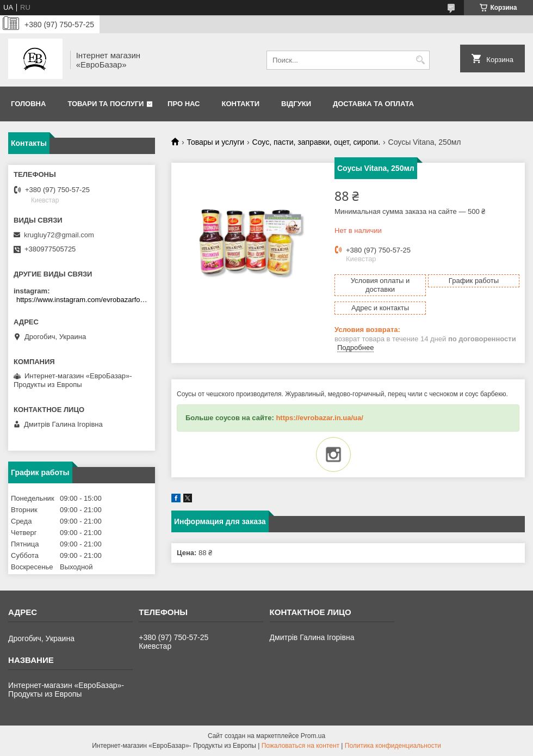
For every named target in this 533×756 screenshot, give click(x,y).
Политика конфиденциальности (393, 746)
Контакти (241, 104)
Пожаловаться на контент (300, 746)
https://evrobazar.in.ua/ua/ (319, 418)
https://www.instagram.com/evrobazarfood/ (83, 300)
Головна (28, 104)
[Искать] (420, 60)
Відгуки (296, 104)
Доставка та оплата (373, 104)
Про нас (184, 104)
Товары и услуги (215, 142)
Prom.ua (313, 736)
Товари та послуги (106, 104)
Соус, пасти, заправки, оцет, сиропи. (317, 142)
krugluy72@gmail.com (59, 235)
